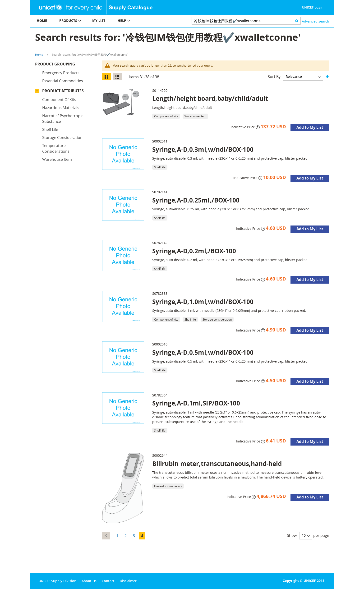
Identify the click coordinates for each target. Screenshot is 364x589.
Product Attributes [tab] (63, 92)
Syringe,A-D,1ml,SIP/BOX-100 (196, 403)
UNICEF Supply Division (58, 581)
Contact (108, 581)
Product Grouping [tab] (62, 65)
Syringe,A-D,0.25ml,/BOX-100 (196, 200)
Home (39, 55)
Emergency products (61, 74)
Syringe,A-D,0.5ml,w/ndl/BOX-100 (203, 352)
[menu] (106, 21)
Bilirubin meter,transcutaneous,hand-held (217, 464)
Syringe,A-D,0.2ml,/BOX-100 (194, 251)
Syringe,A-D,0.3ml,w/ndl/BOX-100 (203, 149)
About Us (89, 581)
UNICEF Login (313, 7)
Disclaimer (128, 581)
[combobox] (246, 21)
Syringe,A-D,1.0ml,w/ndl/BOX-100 (203, 302)
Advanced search (316, 21)
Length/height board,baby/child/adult (210, 98)
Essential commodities (63, 82)
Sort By (274, 76)
